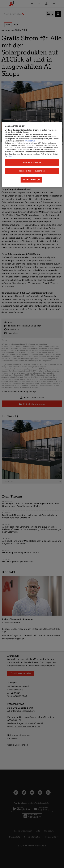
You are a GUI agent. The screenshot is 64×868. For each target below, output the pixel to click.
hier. (10, 156)
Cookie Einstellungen (31, 179)
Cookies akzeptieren (32, 162)
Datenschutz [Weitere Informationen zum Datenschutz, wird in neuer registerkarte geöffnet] (30, 141)
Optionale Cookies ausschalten (32, 171)
